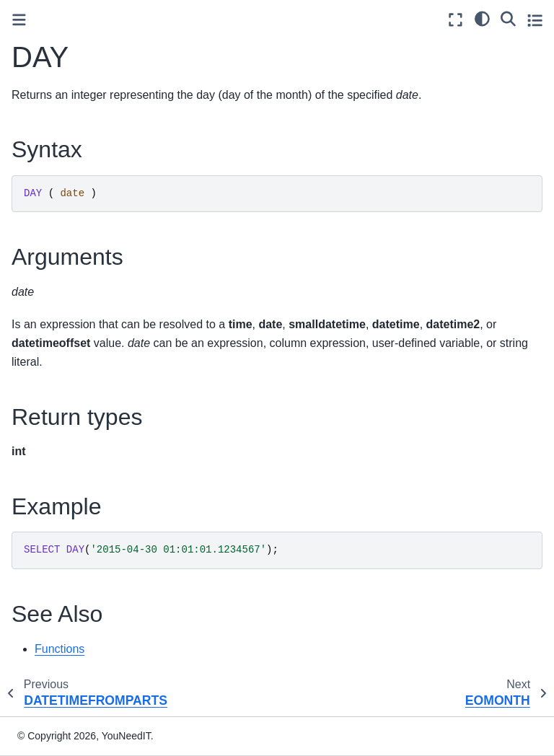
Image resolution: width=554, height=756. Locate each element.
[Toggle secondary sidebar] (535, 20)
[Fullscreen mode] (456, 20)
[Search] (508, 18)
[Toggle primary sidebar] (19, 20)
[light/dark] (482, 18)
